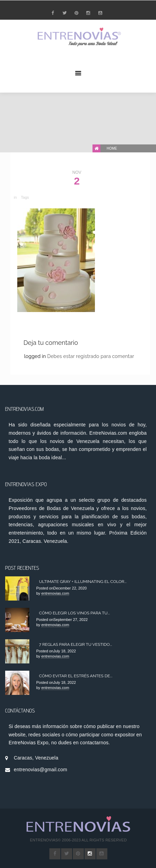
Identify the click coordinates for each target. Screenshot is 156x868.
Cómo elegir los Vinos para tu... (74, 613)
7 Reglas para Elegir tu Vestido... (76, 644)
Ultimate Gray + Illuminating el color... (83, 582)
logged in (36, 356)
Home (112, 148)
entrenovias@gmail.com (41, 770)
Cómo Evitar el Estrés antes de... (76, 676)
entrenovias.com (55, 593)
